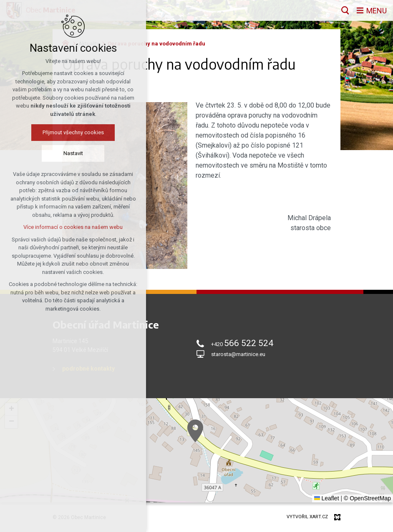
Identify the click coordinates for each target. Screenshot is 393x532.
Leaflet (327, 498)
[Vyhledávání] (345, 10)
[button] (195, 431)
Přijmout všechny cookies (73, 132)
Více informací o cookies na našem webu (73, 227)
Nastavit (73, 153)
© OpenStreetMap (367, 498)
